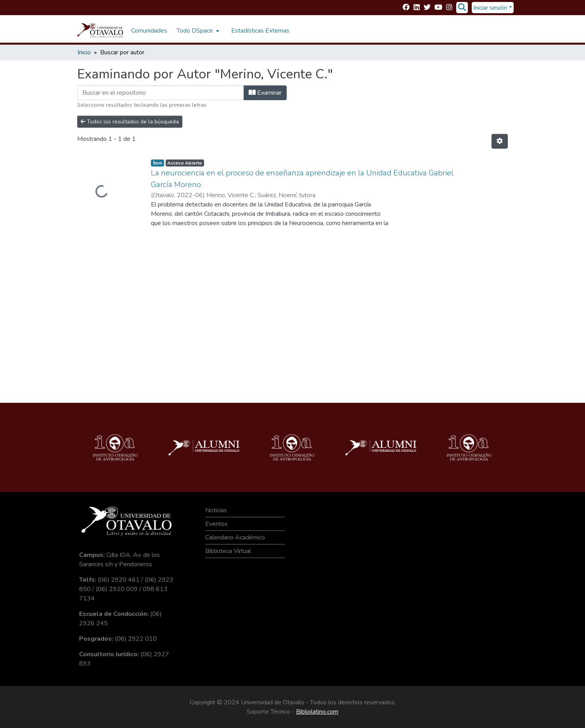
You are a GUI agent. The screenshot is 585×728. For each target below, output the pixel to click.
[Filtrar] (161, 93)
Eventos (216, 524)
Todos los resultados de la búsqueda (130, 122)
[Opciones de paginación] (500, 141)
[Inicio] (100, 31)
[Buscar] (462, 8)
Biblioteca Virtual (228, 551)
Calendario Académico (235, 537)
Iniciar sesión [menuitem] (490, 8)
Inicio (84, 52)
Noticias (216, 510)
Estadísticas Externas (260, 31)
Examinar (265, 93)
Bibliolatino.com (317, 712)
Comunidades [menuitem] (149, 31)
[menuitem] (197, 31)
